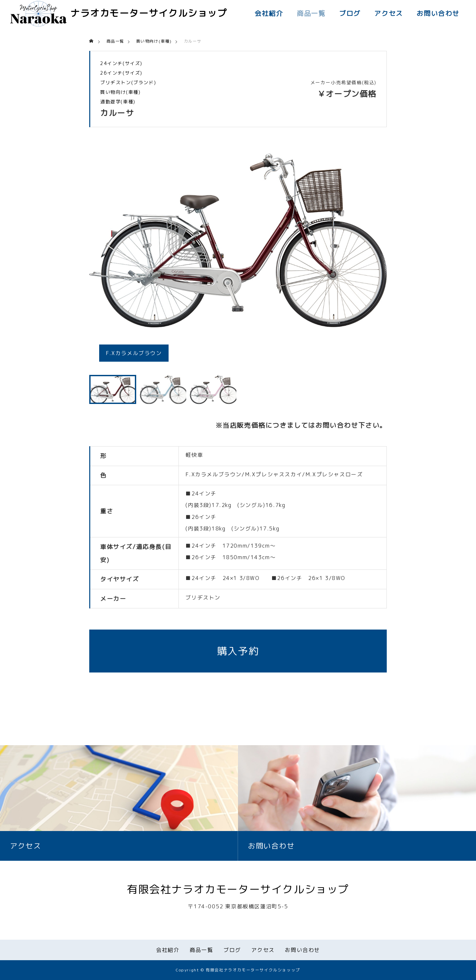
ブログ (350, 13)
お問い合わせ (438, 13)
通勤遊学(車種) (118, 102)
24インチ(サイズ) (121, 63)
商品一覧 (311, 13)
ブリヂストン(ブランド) (128, 83)
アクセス (388, 13)
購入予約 (238, 651)
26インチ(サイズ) (121, 73)
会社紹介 (269, 13)
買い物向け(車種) (120, 92)
